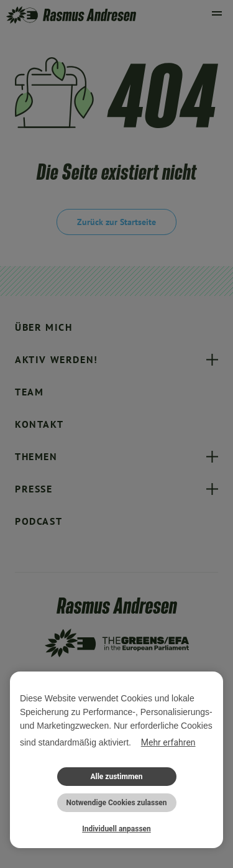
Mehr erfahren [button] (168, 742)
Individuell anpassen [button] (116, 829)
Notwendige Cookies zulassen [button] (116, 803)
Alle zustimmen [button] (116, 777)
